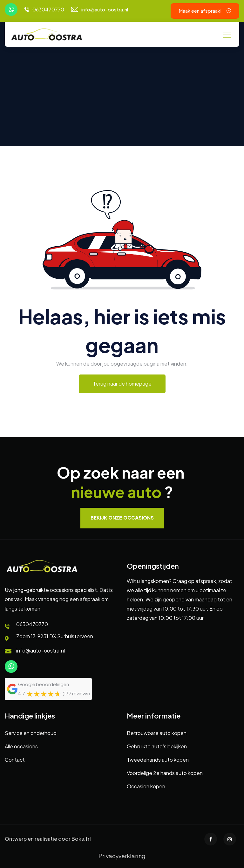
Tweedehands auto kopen (158, 760)
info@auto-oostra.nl (105, 9)
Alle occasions (21, 746)
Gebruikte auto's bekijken (157, 746)
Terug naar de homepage (122, 384)
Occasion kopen (146, 786)
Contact (15, 760)
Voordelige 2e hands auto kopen (165, 773)
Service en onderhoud (31, 733)
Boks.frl (81, 839)
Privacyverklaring (122, 856)
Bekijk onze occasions (122, 518)
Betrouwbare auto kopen (157, 733)
